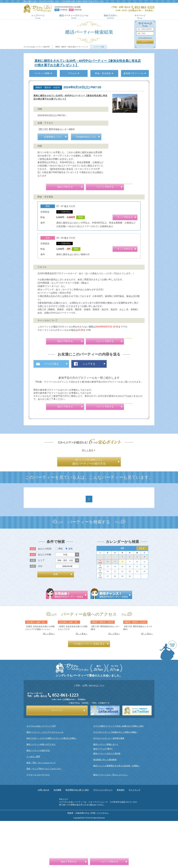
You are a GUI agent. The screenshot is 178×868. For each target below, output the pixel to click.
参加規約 (121, 836)
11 (144, 608)
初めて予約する (65, 221)
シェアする (89, 398)
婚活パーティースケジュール (74, 17)
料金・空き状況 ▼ (104, 73)
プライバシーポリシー (103, 836)
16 (130, 613)
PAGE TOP (168, 697)
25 (144, 618)
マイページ (140, 17)
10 (137, 608)
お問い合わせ (44, 836)
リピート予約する (105, 221)
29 (122, 623)
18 (144, 613)
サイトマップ (134, 836)
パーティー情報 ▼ (43, 73)
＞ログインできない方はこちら (145, 38)
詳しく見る (88, 497)
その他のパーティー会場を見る (89, 690)
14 (115, 613)
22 (122, 618)
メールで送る (51, 398)
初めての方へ (110, 17)
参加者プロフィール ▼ (135, 73)
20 (108, 618)
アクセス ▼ (74, 73)
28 (115, 623)
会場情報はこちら (53, 171)
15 (122, 613)
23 (130, 618)
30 (130, 623)
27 (108, 623)
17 (137, 613)
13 (108, 613)
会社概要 (57, 836)
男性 (59, 595)
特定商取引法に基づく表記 (77, 836)
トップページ (38, 17)
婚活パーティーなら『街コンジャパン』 (111, 821)
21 (115, 618)
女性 (69, 595)
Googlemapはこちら (86, 171)
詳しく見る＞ (49, 680)
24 (137, 618)
